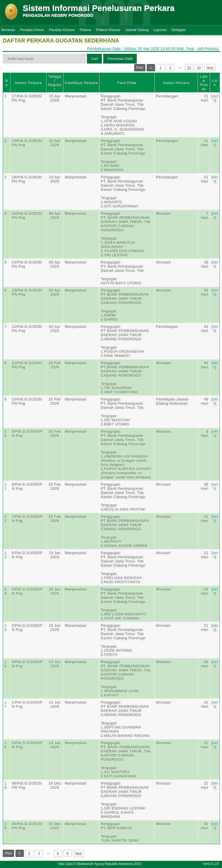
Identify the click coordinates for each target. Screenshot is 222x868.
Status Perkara (176, 83)
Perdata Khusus (62, 30)
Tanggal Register (55, 83)
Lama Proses (204, 83)
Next (210, 68)
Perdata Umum (32, 30)
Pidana (85, 30)
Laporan (160, 30)
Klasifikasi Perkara (81, 83)
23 (199, 68)
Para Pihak (127, 83)
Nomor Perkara (28, 83)
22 (189, 68)
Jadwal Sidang (137, 30)
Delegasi (179, 30)
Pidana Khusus (108, 30)
